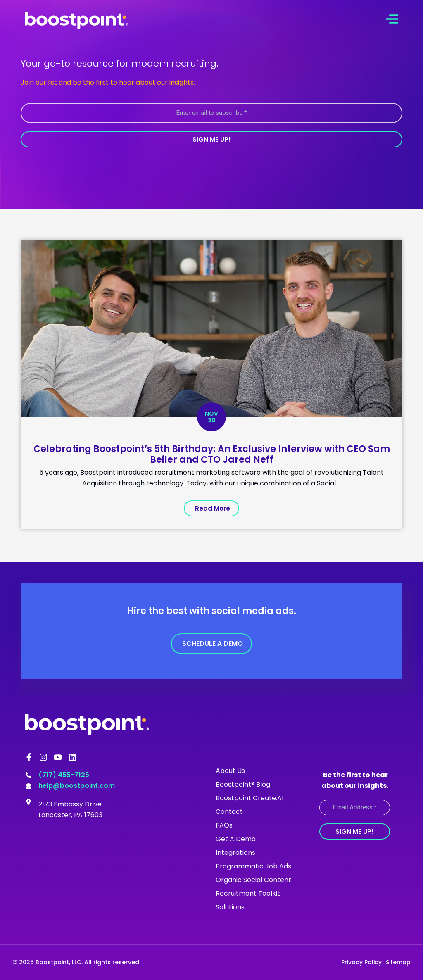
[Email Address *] (355, 808)
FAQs (224, 825)
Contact (229, 812)
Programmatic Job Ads (253, 866)
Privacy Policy (361, 962)
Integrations (235, 853)
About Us (230, 771)
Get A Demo (236, 839)
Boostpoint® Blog (243, 784)
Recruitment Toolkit (248, 893)
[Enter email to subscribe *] (211, 113)
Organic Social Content (253, 880)
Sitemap (398, 962)
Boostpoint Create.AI (250, 798)
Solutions (230, 907)
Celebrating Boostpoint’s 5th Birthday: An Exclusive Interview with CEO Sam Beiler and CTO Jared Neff (212, 454)
